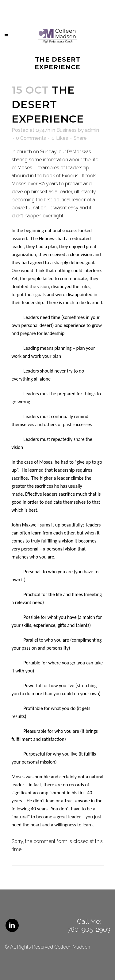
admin (92, 130)
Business (67, 130)
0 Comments (31, 138)
